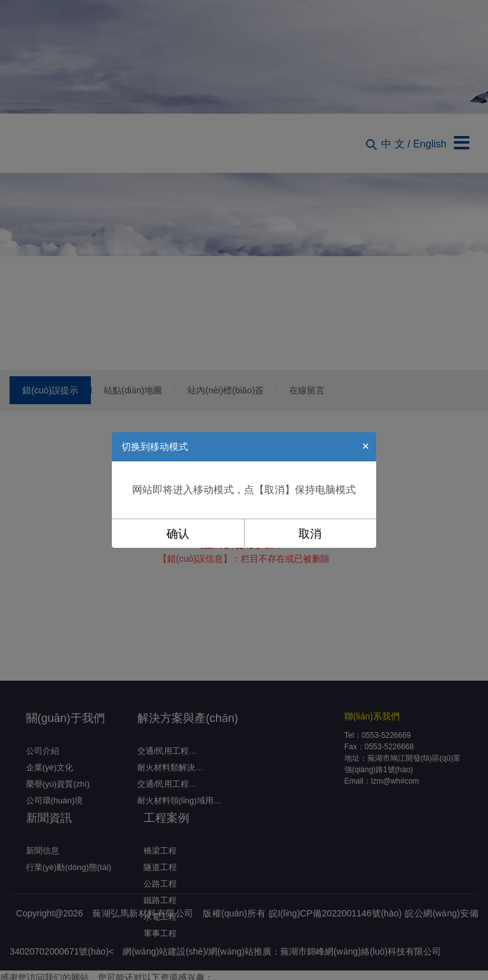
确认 (178, 534)
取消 (310, 534)
